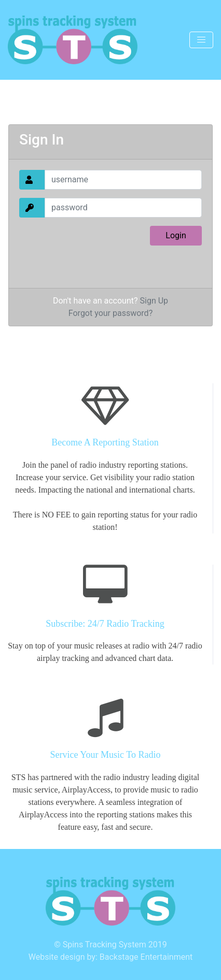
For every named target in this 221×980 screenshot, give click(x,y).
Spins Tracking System (105, 945)
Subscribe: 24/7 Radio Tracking (105, 624)
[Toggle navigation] (201, 40)
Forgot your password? (111, 313)
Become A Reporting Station (105, 442)
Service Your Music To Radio (106, 755)
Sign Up (154, 301)
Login (176, 235)
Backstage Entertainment (146, 957)
